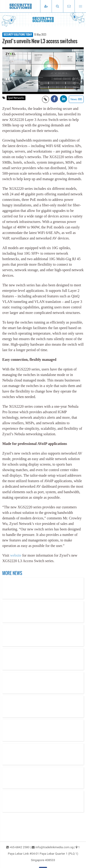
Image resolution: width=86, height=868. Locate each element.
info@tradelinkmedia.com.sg (55, 847)
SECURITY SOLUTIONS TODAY (18, 35)
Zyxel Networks (16, 98)
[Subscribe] (46, 6)
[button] (57, 6)
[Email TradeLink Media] (69, 6)
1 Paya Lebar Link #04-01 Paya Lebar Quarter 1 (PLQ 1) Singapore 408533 (44, 854)
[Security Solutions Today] (28, 6)
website (16, 555)
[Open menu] (80, 6)
